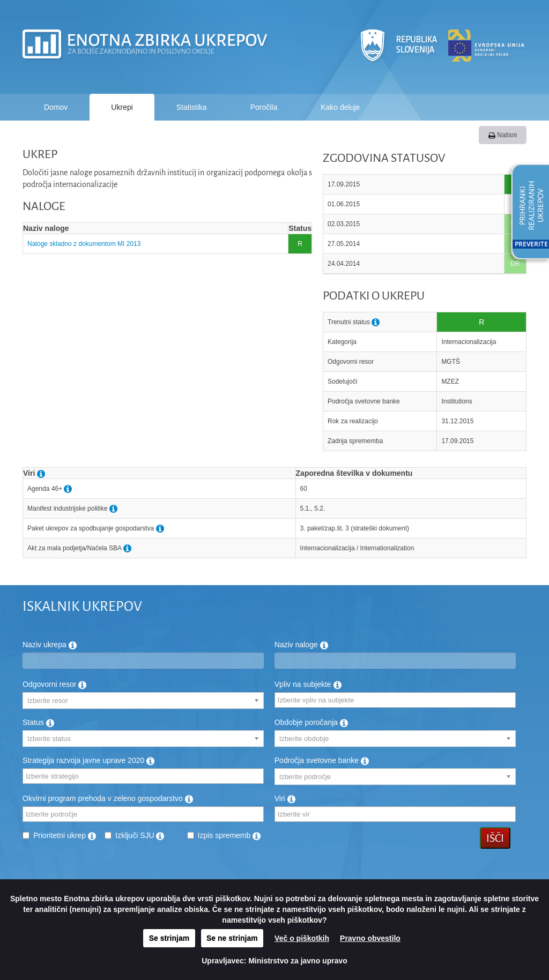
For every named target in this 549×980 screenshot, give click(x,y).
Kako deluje (340, 107)
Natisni (503, 135)
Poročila (264, 107)
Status (38, 722)
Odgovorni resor (54, 684)
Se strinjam (169, 938)
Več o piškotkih (302, 938)
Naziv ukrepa (50, 645)
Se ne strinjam (232, 938)
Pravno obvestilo (370, 938)
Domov (56, 107)
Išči (495, 838)
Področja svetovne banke (322, 760)
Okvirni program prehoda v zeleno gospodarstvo (108, 798)
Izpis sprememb (229, 835)
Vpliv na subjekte (308, 684)
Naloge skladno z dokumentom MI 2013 (84, 244)
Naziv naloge (301, 645)
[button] (526, 213)
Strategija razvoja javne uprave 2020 (88, 760)
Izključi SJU (140, 835)
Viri (285, 798)
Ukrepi (122, 107)
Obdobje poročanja (311, 722)
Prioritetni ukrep (65, 835)
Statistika (192, 107)
